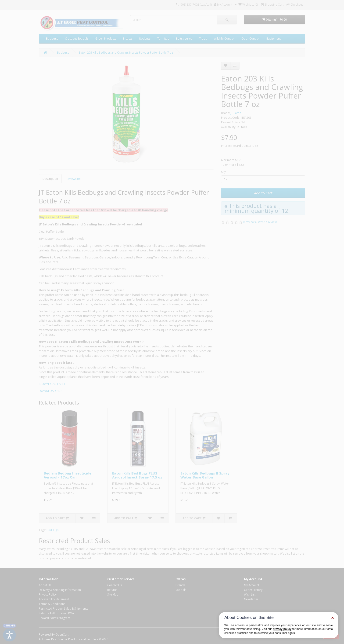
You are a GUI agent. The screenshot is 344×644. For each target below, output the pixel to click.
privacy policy (282, 629)
